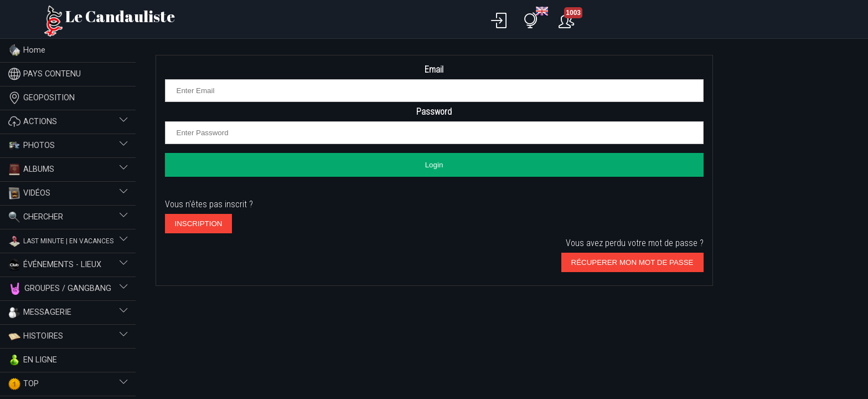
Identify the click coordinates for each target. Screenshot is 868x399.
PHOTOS (68, 146)
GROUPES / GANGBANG (68, 289)
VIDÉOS (68, 193)
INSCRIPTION (199, 224)
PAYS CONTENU (45, 74)
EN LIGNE (33, 360)
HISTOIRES (68, 336)
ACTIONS (68, 122)
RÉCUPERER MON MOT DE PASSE (632, 262)
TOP (68, 384)
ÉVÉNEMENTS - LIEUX (68, 265)
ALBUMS (68, 170)
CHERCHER (68, 217)
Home (27, 50)
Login (434, 165)
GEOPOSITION (42, 98)
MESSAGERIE (68, 313)
